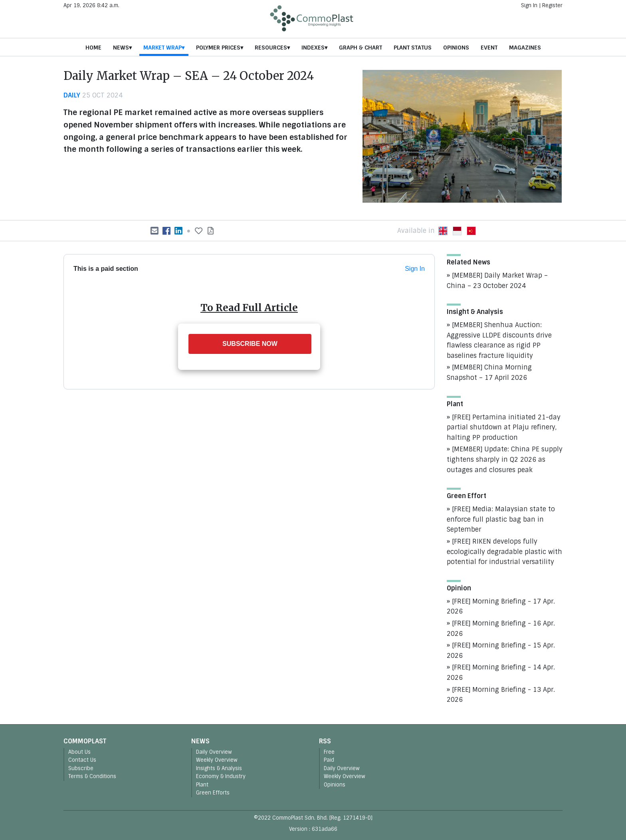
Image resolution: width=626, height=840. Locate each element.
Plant (202, 785)
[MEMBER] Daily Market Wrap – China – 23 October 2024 (497, 281)
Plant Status (413, 48)
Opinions (456, 48)
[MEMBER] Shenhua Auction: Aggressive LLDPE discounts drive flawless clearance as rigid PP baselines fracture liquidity (499, 340)
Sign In (529, 5)
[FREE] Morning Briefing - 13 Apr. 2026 (501, 695)
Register (552, 5)
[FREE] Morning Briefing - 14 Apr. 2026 (501, 672)
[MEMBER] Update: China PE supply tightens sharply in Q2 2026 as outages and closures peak (505, 459)
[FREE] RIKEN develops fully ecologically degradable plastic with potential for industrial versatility (504, 552)
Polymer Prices (218, 48)
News (121, 48)
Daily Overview (214, 752)
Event (489, 48)
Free (329, 752)
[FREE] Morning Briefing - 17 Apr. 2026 (501, 607)
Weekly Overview (217, 760)
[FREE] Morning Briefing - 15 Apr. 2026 (501, 650)
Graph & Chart (361, 48)
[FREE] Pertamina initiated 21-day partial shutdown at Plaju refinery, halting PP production (504, 427)
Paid (329, 760)
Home (93, 48)
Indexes (313, 48)
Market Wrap (162, 48)
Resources (271, 48)
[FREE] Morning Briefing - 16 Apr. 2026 (501, 629)
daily (72, 95)
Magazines (525, 48)
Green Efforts (213, 793)
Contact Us (82, 760)
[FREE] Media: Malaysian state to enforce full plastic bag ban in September (501, 519)
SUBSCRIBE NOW (250, 344)
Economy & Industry (221, 776)
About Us (79, 752)
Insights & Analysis (219, 768)
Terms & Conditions (92, 776)
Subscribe (81, 768)
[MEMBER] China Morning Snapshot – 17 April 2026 (489, 372)
